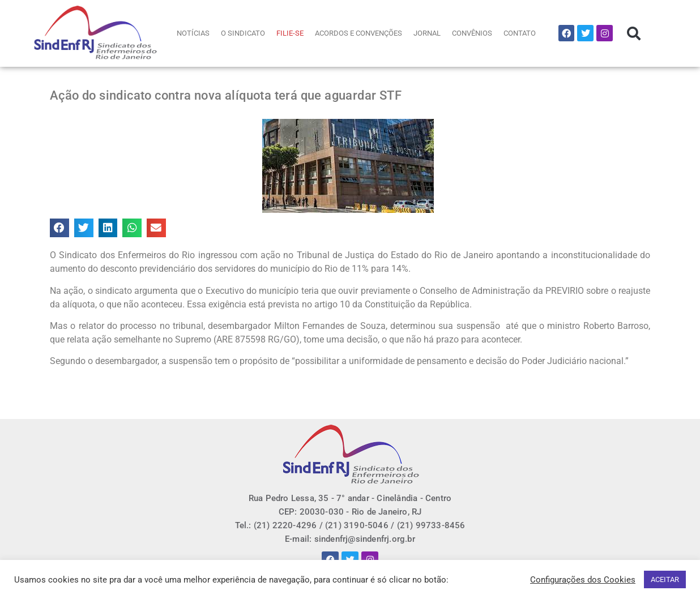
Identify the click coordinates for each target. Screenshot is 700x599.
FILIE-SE (290, 33)
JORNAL (427, 33)
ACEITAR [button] (665, 579)
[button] (634, 33)
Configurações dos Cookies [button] (583, 580)
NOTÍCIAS (193, 33)
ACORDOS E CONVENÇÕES (358, 33)
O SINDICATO (243, 33)
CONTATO (520, 33)
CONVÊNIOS (472, 33)
